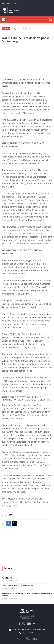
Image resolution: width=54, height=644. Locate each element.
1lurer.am (30, 618)
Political (6, 28)
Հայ (3, 3)
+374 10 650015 (29, 633)
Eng (9, 3)
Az (19, 3)
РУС (14, 3)
